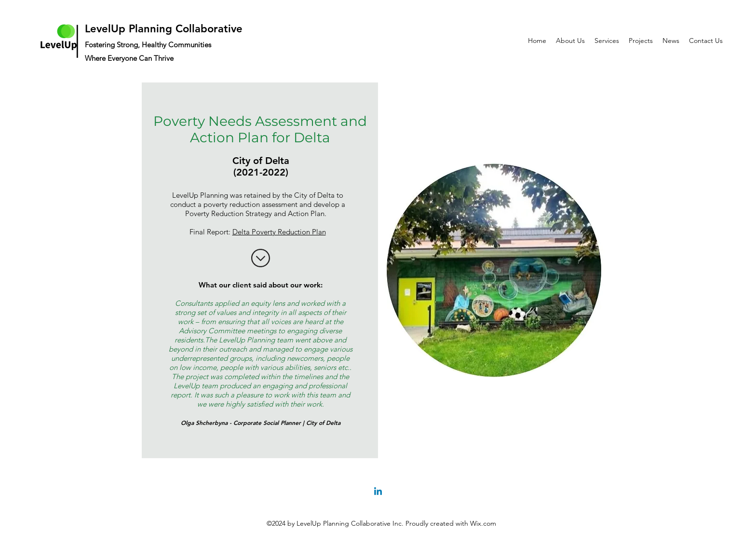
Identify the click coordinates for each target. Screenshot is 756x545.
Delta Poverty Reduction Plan (279, 232)
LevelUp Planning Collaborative (164, 29)
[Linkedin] (378, 492)
